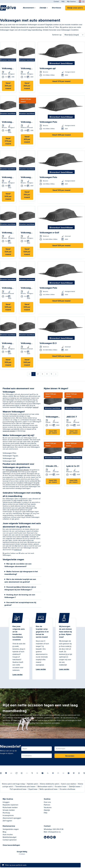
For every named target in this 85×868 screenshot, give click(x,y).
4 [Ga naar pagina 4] (47, 374)
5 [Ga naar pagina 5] (51, 374)
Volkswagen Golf (9, 461)
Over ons (47, 802)
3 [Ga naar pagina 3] (42, 374)
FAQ (63, 2)
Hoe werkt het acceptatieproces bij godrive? (20, 604)
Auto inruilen (8, 835)
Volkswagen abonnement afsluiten (17, 470)
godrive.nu (18, 550)
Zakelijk (43, 8)
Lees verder (18, 675)
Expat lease (33, 789)
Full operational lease (18, 789)
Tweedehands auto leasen (25, 787)
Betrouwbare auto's (45, 787)
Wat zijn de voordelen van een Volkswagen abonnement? (18, 565)
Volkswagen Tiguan (10, 456)
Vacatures (48, 807)
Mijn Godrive (71, 2)
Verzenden (70, 756)
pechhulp (28, 515)
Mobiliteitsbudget (9, 837)
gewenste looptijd (9, 431)
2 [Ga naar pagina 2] (38, 374)
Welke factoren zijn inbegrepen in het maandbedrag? (21, 573)
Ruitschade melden (10, 807)
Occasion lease (61, 787)
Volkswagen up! (9, 458)
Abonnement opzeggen (12, 818)
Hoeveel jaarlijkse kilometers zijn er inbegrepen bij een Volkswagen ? (20, 588)
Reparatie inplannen (10, 805)
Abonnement (28, 8)
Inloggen (6, 802)
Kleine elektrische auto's (50, 784)
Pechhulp (6, 813)
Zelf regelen (7, 821)
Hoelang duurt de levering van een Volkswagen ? (20, 596)
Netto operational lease (49, 789)
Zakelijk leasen (75, 787)
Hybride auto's (33, 784)
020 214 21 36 (58, 829)
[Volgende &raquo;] (56, 374)
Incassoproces (8, 815)
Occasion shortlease (67, 789)
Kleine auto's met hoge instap (13, 784)
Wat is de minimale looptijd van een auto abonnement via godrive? (20, 581)
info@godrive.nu (54, 832)
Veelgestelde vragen (11, 829)
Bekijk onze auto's (75, 8)
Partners (47, 805)
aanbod (36, 407)
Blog (4, 832)
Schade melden (9, 810)
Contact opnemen (10, 840)
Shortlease (57, 8)
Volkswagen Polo (9, 453)
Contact (56, 2)
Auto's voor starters (69, 784)
